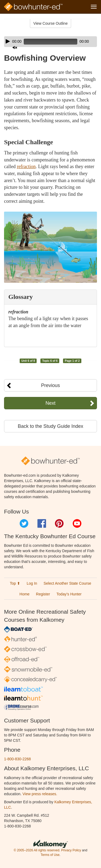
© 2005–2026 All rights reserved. (37, 850)
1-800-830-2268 (18, 759)
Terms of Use (50, 855)
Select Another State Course (67, 583)
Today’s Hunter (69, 594)
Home (24, 594)
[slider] (50, 42)
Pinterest (59, 523)
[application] (50, 42)
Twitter (24, 523)
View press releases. (40, 794)
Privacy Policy (71, 850)
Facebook (42, 523)
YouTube (77, 523)
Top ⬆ (15, 583)
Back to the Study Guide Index (50, 426)
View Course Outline (50, 23)
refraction (26, 167)
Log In (32, 583)
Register (43, 594)
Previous (50, 385)
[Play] (8, 41)
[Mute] (15, 48)
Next (50, 403)
